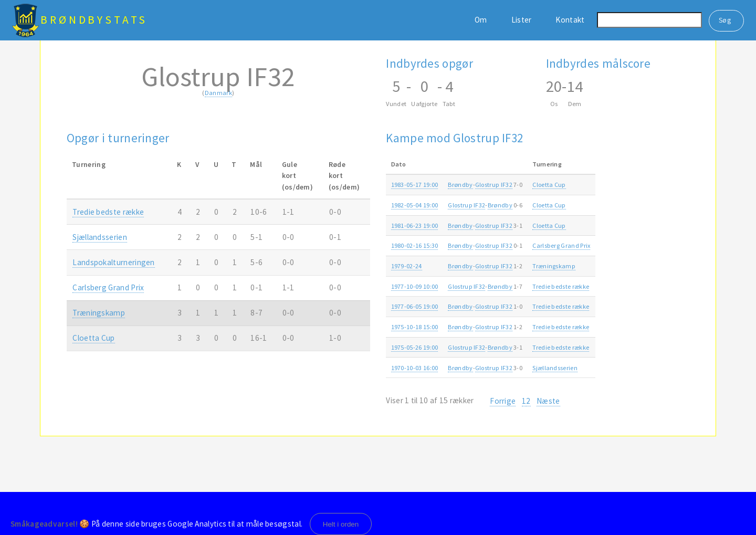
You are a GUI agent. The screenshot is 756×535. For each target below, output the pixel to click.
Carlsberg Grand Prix (108, 287)
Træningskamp (99, 313)
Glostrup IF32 (494, 185)
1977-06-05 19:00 (415, 306)
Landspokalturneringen (113, 262)
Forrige (503, 401)
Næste (548, 401)
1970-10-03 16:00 (415, 368)
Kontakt (570, 20)
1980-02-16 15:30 (415, 245)
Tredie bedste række (108, 212)
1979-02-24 (407, 266)
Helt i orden (341, 524)
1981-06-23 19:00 (415, 225)
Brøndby (460, 185)
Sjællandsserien (100, 237)
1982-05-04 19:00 (415, 205)
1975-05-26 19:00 (415, 347)
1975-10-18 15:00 (415, 327)
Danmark (218, 93)
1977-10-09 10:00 (415, 286)
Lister (522, 20)
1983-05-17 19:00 (415, 185)
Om (481, 20)
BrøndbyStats (94, 20)
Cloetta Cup (93, 338)
